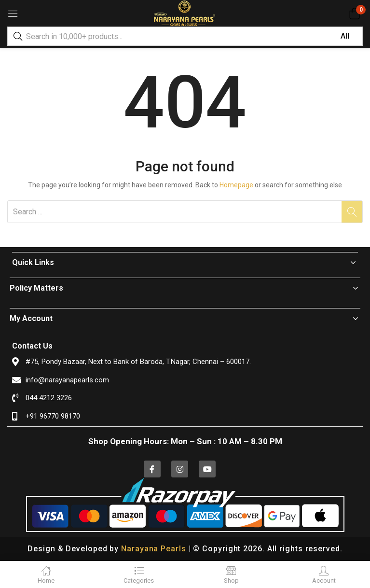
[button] (354, 14)
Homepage (236, 185)
